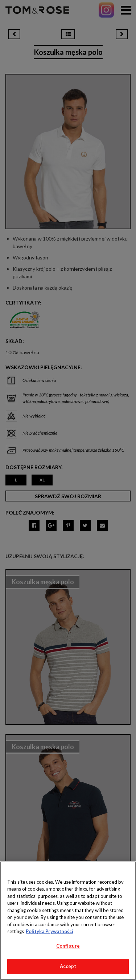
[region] (68, 921)
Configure (68, 946)
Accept (68, 966)
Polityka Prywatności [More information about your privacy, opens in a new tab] (50, 931)
